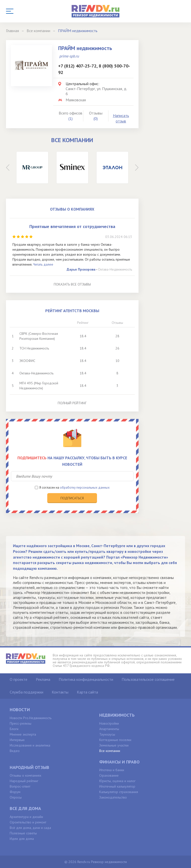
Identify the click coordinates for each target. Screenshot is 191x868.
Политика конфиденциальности (86, 679)
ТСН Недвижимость (34, 348)
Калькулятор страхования (119, 792)
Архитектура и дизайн (26, 817)
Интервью (17, 740)
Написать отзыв (121, 118)
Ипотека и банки (112, 770)
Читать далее (43, 264)
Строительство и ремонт (28, 822)
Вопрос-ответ (20, 786)
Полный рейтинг (72, 403)
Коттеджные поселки (115, 740)
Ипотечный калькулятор (117, 786)
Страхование (109, 775)
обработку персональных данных (85, 488)
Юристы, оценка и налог (117, 781)
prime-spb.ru (69, 56)
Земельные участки (114, 745)
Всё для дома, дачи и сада (30, 828)
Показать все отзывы (72, 284)
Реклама (43, 679)
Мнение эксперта (23, 734)
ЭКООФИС (27, 361)
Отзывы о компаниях (25, 775)
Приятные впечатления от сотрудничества (72, 226)
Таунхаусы (107, 734)
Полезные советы (23, 833)
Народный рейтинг (24, 781)
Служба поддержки (26, 692)
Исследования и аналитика (30, 745)
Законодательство (113, 797)
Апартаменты (109, 729)
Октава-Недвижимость (115, 269)
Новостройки (109, 723)
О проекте (19, 679)
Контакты (60, 692)
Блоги (14, 729)
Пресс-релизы (21, 723)
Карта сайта (87, 692)
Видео (15, 751)
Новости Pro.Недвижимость (31, 718)
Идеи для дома (22, 839)
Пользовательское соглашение (148, 679)
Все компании (110, 751)
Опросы (16, 797)
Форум (15, 792)
